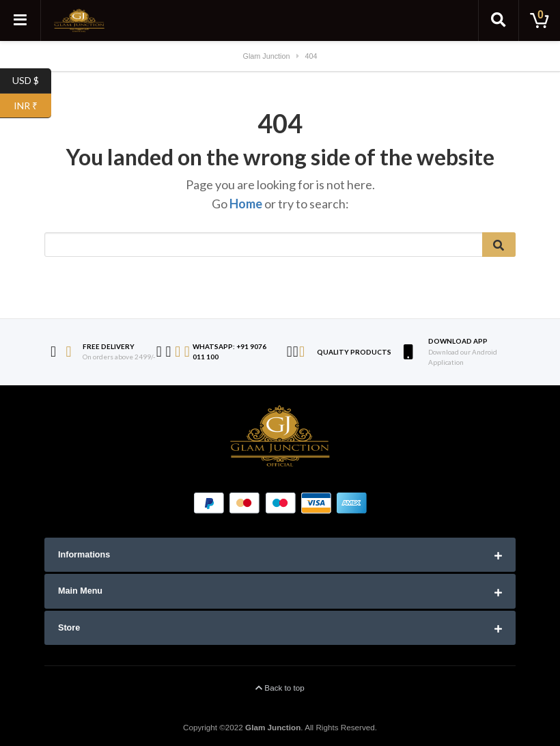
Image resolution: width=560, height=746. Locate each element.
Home (246, 204)
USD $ (32, 81)
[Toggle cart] (540, 20)
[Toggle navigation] (20, 20)
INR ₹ (32, 106)
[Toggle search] (499, 20)
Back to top (280, 688)
